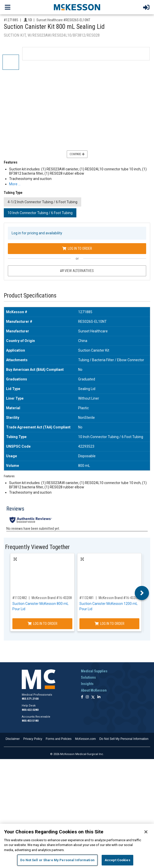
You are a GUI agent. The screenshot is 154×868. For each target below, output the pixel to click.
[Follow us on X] (93, 697)
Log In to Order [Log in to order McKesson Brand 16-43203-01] (109, 624)
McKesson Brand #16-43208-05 (54, 598)
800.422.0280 (30, 710)
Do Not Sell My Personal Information (124, 739)
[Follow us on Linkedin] (99, 697)
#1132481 (87, 598)
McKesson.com (85, 739)
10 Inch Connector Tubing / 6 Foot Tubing (40, 213)
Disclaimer (13, 739)
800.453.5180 (30, 721)
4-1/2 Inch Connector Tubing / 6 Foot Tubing (42, 202)
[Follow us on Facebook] (82, 697)
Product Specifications (30, 296)
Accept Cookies (117, 860)
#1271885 (11, 20)
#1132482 (20, 598)
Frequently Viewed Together (37, 547)
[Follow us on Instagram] (87, 697)
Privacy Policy (33, 739)
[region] (77, 846)
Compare (77, 154)
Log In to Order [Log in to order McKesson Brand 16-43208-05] (42, 624)
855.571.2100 (30, 699)
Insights (87, 684)
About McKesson (94, 690)
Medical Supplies (94, 671)
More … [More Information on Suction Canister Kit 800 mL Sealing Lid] (15, 184)
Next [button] (142, 593)
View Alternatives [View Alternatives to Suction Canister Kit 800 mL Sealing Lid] (77, 271)
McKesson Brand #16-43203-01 (121, 598)
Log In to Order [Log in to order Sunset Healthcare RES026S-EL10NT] (77, 248)
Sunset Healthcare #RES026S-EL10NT (63, 20)
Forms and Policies (59, 739)
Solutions (88, 677)
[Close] (146, 832)
